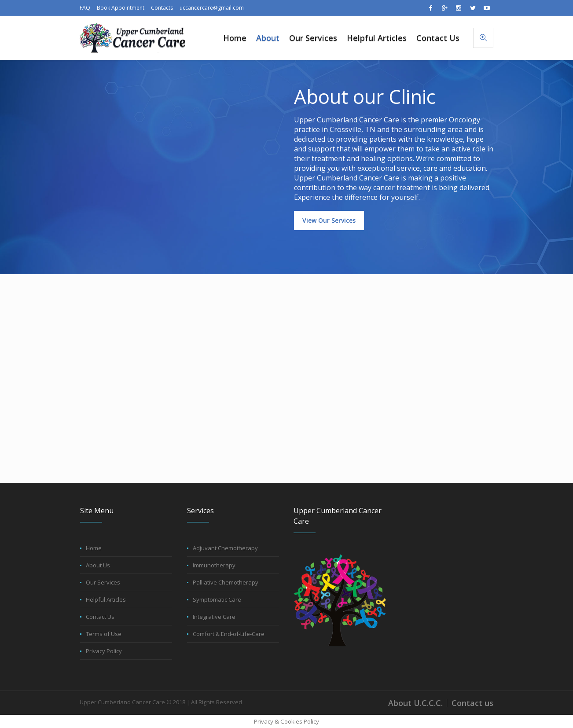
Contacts (162, 8)
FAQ (85, 8)
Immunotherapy (214, 565)
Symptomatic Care (217, 599)
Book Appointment (121, 8)
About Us (98, 565)
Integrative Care (214, 617)
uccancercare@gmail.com (212, 8)
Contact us (472, 703)
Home (94, 548)
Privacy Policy (104, 651)
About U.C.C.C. (415, 703)
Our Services (103, 582)
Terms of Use (104, 634)
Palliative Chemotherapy (226, 582)
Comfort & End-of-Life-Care (229, 634)
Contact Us (100, 617)
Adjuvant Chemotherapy (225, 548)
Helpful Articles (106, 599)
